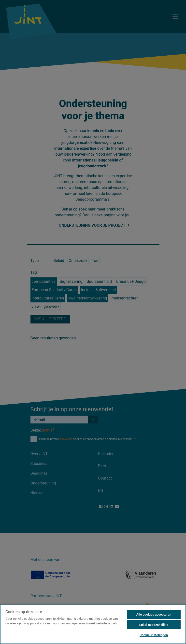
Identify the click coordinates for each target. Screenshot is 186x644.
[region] (93, 624)
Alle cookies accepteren (154, 614)
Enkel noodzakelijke (154, 625)
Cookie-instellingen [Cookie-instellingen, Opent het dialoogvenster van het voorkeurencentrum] (154, 635)
